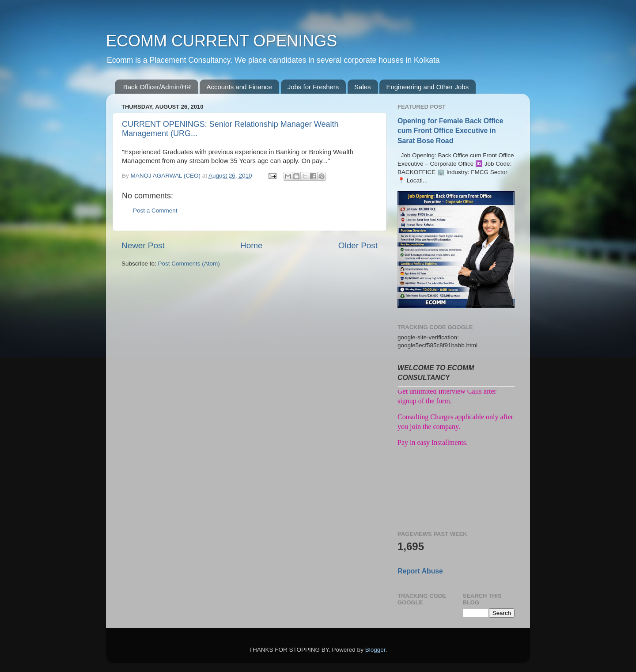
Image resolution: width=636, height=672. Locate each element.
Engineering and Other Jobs (427, 87)
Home (251, 245)
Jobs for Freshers (313, 87)
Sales (363, 87)
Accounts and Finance (239, 87)
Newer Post (143, 245)
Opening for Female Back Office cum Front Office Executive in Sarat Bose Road (450, 131)
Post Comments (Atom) (189, 264)
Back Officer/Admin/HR (157, 87)
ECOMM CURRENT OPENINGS (221, 41)
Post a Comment (155, 211)
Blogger (375, 650)
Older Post (358, 245)
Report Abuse (420, 571)
